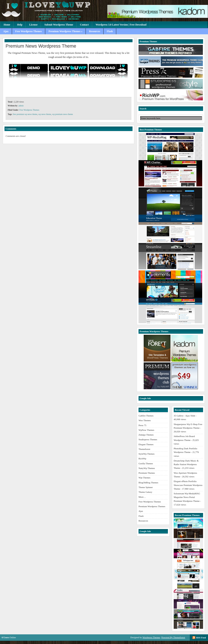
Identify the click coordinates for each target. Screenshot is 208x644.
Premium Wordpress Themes (152, 506)
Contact (84, 25)
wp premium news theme (63, 114)
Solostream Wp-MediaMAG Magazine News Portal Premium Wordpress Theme (187, 497)
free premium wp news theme (25, 114)
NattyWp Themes (147, 468)
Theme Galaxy (145, 492)
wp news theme (45, 114)
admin (21, 106)
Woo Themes (145, 420)
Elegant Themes (146, 444)
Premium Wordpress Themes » (65, 31)
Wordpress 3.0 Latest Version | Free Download (121, 25)
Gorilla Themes (146, 463)
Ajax (6, 31)
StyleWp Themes (146, 454)
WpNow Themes (146, 430)
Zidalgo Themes (146, 435)
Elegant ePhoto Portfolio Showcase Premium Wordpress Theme (188, 485)
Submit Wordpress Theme (59, 25)
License (33, 25)
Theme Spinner (146, 487)
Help (20, 25)
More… (142, 497)
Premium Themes (147, 473)
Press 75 (142, 425)
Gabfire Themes (146, 416)
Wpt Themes (144, 478)
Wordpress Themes (151, 637)
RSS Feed (201, 638)
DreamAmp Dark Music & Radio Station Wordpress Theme (186, 464)
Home (7, 25)
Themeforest (144, 449)
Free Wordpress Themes (29, 31)
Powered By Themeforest (173, 637)
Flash (110, 31)
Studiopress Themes (148, 439)
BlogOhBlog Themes (148, 483)
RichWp (142, 458)
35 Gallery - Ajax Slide (184, 416)
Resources (95, 31)
